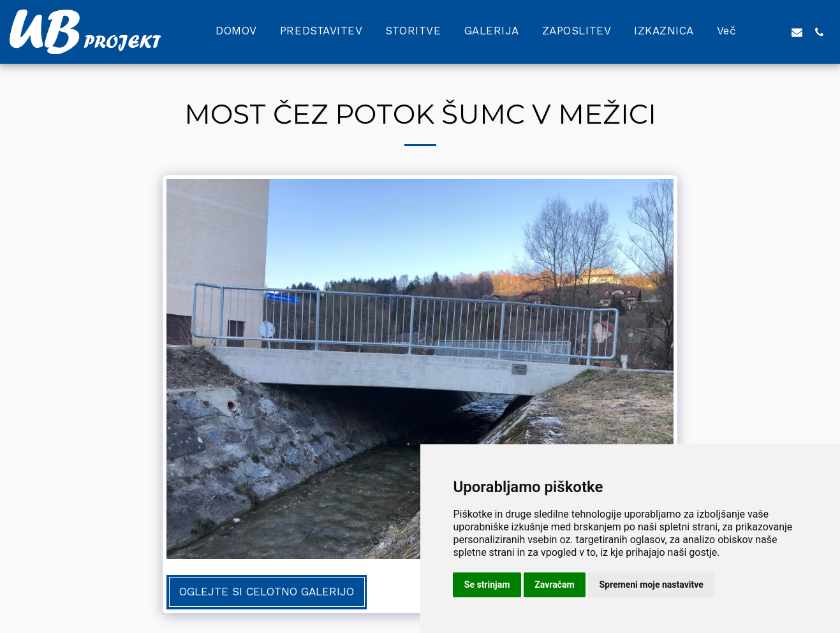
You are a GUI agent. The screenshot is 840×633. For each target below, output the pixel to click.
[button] (775, 32)
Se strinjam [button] (487, 585)
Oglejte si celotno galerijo (267, 592)
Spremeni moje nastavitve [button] (652, 585)
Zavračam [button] (554, 585)
